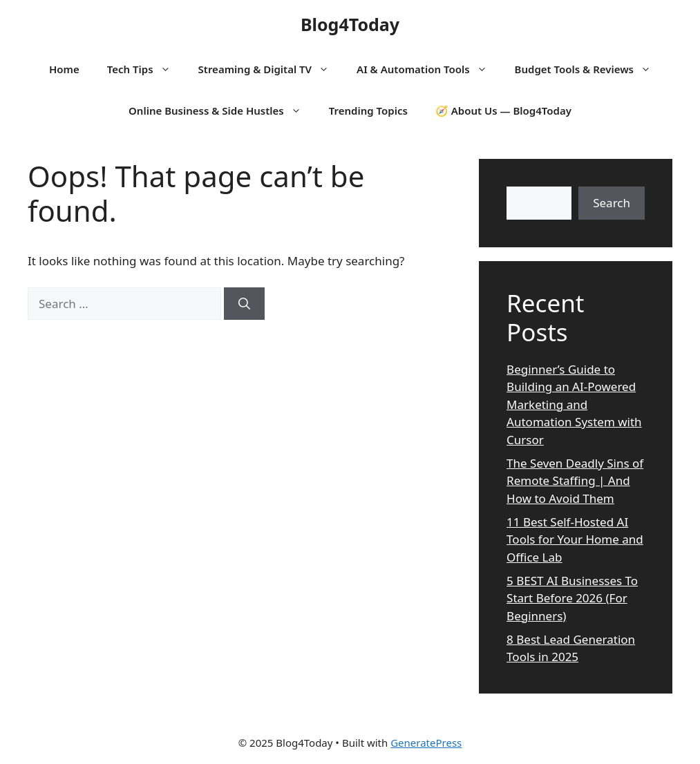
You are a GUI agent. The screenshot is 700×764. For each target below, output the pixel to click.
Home (64, 69)
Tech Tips (146, 69)
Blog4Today (350, 24)
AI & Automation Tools (428, 69)
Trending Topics (368, 111)
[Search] (244, 304)
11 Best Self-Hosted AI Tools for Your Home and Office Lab (575, 539)
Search (612, 203)
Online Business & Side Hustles (222, 111)
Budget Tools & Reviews (590, 69)
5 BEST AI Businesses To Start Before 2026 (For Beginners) (572, 598)
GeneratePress (426, 743)
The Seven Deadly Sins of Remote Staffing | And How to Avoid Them (575, 481)
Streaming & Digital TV (271, 69)
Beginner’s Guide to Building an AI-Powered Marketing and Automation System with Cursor (574, 404)
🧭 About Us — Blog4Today (503, 111)
